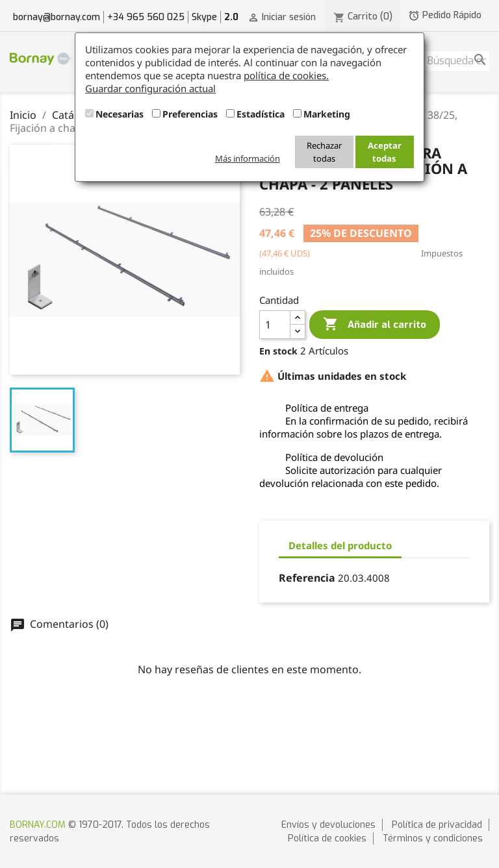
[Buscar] (457, 61)
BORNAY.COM (38, 825)
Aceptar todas (385, 152)
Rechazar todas (324, 152)
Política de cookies (327, 838)
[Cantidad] (275, 325)
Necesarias (120, 114)
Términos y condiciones (433, 838)
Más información (248, 158)
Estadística (261, 114)
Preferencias (190, 114)
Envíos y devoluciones (328, 825)
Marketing (327, 114)
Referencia (307, 578)
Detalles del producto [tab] (340, 545)
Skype (204, 17)
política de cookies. (286, 75)
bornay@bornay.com (57, 17)
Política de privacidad (437, 825)
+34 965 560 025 (146, 17)
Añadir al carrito (375, 325)
